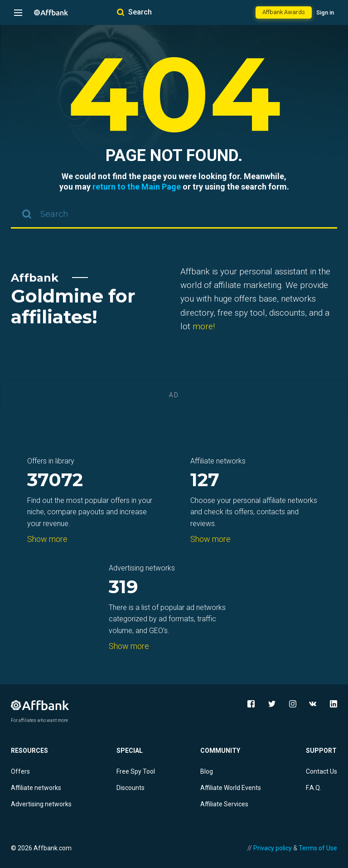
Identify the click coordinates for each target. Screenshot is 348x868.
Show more (47, 539)
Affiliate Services (224, 804)
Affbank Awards (284, 12)
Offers (20, 771)
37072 (55, 480)
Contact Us (321, 771)
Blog (207, 771)
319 (123, 588)
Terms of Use (318, 848)
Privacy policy (273, 848)
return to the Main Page (137, 187)
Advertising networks (41, 804)
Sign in (325, 12)
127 (205, 480)
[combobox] (174, 215)
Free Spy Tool (136, 771)
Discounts (130, 788)
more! (204, 326)
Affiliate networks (36, 788)
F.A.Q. (314, 788)
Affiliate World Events (231, 788)
